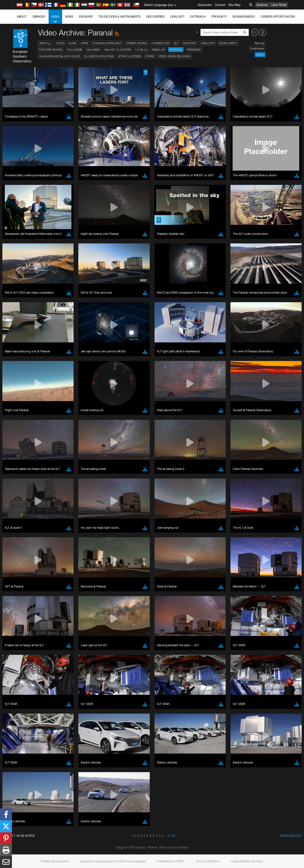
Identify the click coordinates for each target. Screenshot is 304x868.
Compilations (137, 43)
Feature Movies (51, 50)
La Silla (142, 50)
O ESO (60, 43)
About (22, 17)
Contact (220, 5)
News (69, 17)
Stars (150, 56)
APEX (85, 43)
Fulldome (75, 50)
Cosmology (161, 43)
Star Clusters (130, 56)
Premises (194, 50)
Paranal (176, 50)
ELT (176, 43)
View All (45, 43)
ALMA (73, 43)
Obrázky (39, 17)
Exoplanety (228, 43)
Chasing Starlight (107, 43)
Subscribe (205, 5)
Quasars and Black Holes (60, 56)
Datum (260, 55)
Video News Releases (175, 56)
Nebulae (158, 50)
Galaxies (93, 50)
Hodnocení (257, 48)
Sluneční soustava (99, 56)
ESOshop (86, 17)
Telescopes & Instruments (120, 17)
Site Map (234, 5)
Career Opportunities (278, 17)
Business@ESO (244, 17)
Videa (55, 19)
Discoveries (155, 17)
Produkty (219, 17)
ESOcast (190, 43)
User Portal (279, 5)
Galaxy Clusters (118, 50)
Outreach (198, 17)
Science (262, 5)
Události (177, 17)
